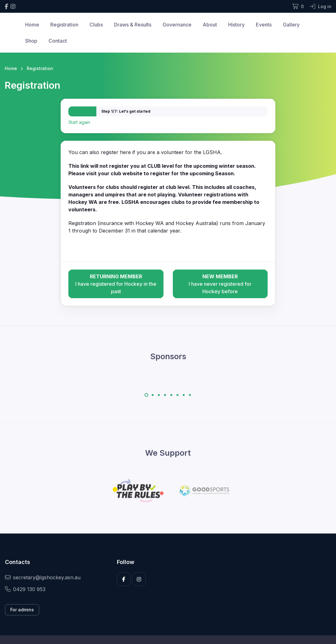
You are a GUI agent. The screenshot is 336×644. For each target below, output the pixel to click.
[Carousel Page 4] (165, 395)
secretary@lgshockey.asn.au (43, 577)
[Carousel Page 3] (159, 395)
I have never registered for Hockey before (220, 284)
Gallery (291, 25)
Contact (58, 41)
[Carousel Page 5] (171, 395)
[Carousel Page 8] (190, 395)
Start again (79, 122)
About (210, 25)
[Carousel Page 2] (153, 395)
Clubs (96, 25)
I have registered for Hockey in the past (116, 284)
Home (32, 25)
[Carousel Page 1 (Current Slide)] (146, 395)
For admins (22, 610)
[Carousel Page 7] (184, 395)
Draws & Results (133, 25)
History (236, 25)
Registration (64, 25)
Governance (177, 25)
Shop (31, 41)
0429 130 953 (25, 589)
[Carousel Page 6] (177, 395)
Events (264, 25)
